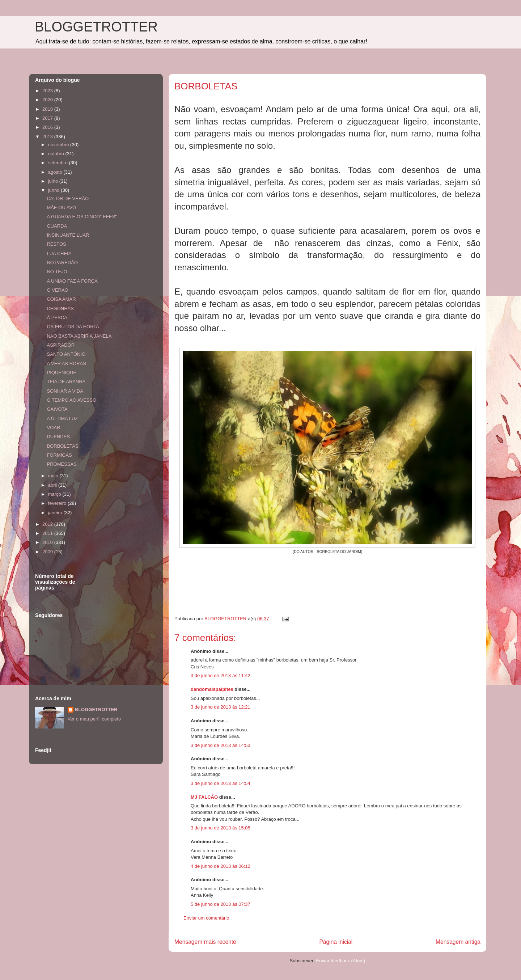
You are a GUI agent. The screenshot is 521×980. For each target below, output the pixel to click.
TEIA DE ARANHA (66, 382)
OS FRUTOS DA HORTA (73, 327)
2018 (48, 109)
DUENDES (58, 437)
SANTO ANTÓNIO (66, 354)
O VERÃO (57, 290)
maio (54, 476)
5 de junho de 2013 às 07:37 (221, 904)
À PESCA (57, 318)
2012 (48, 524)
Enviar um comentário (206, 918)
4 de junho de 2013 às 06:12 (221, 866)
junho (54, 190)
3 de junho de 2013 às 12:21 (221, 707)
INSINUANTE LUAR (68, 235)
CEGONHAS (60, 309)
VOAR (53, 428)
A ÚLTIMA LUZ (62, 419)
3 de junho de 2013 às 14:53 (221, 745)
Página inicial (336, 942)
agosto (56, 172)
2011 (48, 533)
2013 (48, 137)
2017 (48, 118)
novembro (59, 145)
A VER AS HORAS (66, 364)
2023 (48, 91)
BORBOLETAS (62, 446)
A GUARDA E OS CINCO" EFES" (82, 217)
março (55, 494)
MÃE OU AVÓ (61, 208)
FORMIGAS (59, 455)
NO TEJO (57, 272)
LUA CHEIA (59, 254)
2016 (48, 127)
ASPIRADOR (61, 345)
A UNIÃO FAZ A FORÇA (72, 281)
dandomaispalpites (212, 689)
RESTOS (56, 244)
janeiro (56, 513)
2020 (48, 100)
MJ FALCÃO (204, 797)
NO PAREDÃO (62, 263)
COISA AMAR (61, 299)
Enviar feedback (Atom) (341, 961)
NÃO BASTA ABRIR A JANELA (79, 336)
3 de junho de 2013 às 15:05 (221, 828)
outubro (57, 154)
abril (53, 485)
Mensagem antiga (458, 942)
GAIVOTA (57, 409)
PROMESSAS (62, 464)
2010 (48, 542)
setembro (59, 163)
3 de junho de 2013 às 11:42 (221, 675)
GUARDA (57, 226)
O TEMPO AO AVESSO (71, 400)
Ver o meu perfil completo (94, 719)
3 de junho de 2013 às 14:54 (221, 783)
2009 (48, 552)
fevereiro (58, 503)
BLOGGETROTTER (96, 27)
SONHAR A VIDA (65, 391)
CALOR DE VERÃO (68, 198)
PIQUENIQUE (62, 373)
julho (54, 181)
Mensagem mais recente (205, 942)
